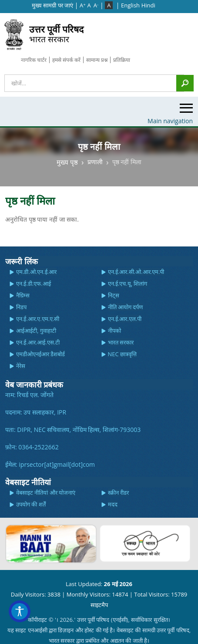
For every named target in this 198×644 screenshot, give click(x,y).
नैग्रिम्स (23, 295)
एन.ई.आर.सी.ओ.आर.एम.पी (136, 272)
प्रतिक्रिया (122, 60)
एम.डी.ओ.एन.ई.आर (36, 272)
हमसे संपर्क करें (66, 60)
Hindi (148, 5)
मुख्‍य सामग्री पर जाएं (52, 5)
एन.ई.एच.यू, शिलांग (128, 283)
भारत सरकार (56, 34)
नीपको (114, 330)
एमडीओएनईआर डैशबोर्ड (40, 354)
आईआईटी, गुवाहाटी (36, 330)
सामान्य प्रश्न (97, 60)
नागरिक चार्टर (34, 60)
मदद (113, 504)
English (130, 5)
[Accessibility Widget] (20, 611)
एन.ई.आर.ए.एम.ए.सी (38, 319)
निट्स (114, 295)
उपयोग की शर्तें (31, 504)
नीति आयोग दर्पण (126, 307)
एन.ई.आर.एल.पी (125, 319)
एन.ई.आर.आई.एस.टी (38, 342)
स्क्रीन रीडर (118, 492)
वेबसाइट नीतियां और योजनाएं (46, 492)
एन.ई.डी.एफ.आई (34, 283)
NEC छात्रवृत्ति (122, 354)
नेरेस (21, 366)
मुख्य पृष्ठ (67, 162)
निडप (21, 307)
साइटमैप (99, 605)
